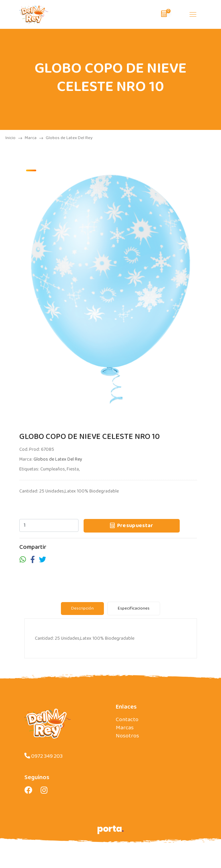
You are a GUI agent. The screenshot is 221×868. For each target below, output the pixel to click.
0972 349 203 (43, 759)
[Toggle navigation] (193, 14)
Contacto (127, 722)
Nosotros (127, 739)
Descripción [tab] (82, 611)
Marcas (125, 730)
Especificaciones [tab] (134, 611)
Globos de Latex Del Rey (58, 459)
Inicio (14, 138)
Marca (34, 138)
